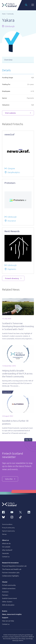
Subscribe (10, 479)
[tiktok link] (22, 517)
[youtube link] (14, 512)
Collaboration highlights (10, 576)
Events (5, 611)
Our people (6, 547)
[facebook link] (5, 512)
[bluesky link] (5, 517)
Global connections (9, 588)
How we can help (8, 621)
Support (5, 617)
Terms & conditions (7, 524)
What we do (6, 543)
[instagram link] (14, 517)
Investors (5, 592)
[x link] (22, 512)
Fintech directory (12, 278)
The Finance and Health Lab (12, 569)
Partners (5, 595)
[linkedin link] (31, 512)
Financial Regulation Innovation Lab (14, 566)
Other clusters (7, 602)
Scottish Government (10, 598)
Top (28, 440)
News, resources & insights (12, 614)
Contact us (6, 557)
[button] (26, 5)
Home (4, 14)
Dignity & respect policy (8, 531)
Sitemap (4, 534)
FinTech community (9, 585)
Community (10, 14)
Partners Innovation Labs (11, 572)
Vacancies (6, 553)
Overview (8, 60)
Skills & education (8, 605)
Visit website (10, 113)
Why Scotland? (7, 550)
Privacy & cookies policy (8, 528)
